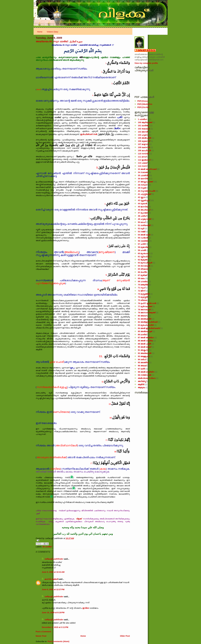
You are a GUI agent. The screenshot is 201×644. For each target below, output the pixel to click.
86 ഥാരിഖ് (47, 547)
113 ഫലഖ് (143, 163)
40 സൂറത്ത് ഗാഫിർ (146, 191)
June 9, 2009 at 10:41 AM (53, 572)
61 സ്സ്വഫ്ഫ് (143, 257)
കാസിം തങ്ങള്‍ (51, 579)
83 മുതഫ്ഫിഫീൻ (146, 325)
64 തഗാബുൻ (144, 266)
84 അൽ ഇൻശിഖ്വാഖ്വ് (149, 328)
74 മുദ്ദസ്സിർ (143, 297)
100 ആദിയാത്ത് (145, 122)
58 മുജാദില (143, 247)
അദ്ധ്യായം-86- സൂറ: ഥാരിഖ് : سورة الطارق (59, 41)
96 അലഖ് (142, 366)
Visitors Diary (53, 32)
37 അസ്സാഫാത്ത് (145, 182)
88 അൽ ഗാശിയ (145, 341)
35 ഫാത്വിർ (143, 175)
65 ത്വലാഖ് (143, 269)
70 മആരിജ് (143, 285)
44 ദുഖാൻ (142, 204)
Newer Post (41, 636)
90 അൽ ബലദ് (144, 347)
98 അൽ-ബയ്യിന (146, 372)
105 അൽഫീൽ (145, 138)
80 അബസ (143, 316)
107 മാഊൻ (143, 144)
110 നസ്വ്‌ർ (143, 154)
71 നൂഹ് (142, 288)
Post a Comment (43, 632)
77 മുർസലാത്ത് (145, 306)
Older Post (125, 636)
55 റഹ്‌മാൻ (143, 238)
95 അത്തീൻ (143, 362)
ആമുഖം (142, 387)
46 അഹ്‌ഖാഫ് (144, 210)
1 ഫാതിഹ (142, 119)
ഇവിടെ (86, 608)
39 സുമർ (142, 188)
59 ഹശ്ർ (142, 250)
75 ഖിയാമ (142, 300)
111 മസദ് (142, 157)
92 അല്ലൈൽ (145, 353)
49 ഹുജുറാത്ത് (144, 219)
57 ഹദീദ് (142, 244)
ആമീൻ (141, 384)
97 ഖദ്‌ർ (141, 369)
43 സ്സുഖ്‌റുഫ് (144, 200)
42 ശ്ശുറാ (142, 197)
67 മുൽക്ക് (142, 275)
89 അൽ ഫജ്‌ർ (144, 344)
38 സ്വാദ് (142, 185)
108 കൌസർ (144, 147)
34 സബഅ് (143, 172)
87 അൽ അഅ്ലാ (146, 338)
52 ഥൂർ (141, 228)
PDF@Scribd (143, 107)
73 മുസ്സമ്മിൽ (144, 294)
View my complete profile (146, 63)
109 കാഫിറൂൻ (144, 151)
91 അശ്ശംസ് (143, 350)
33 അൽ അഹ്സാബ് (147, 169)
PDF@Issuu (143, 101)
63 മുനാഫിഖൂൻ (145, 263)
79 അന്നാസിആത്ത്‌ (147, 313)
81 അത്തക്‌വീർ (145, 319)
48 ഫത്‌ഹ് (142, 216)
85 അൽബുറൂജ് (145, 331)
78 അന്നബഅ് (144, 310)
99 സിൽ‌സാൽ (145, 375)
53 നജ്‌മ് (142, 232)
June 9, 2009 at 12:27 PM (53, 589)
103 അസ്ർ (143, 132)
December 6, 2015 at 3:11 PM (55, 627)
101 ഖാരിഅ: (144, 126)
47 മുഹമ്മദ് (143, 213)
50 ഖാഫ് (142, 222)
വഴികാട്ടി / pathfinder (54, 559)
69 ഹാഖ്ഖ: (143, 282)
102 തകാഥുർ (144, 129)
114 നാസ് (142, 166)
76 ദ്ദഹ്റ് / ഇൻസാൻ (147, 303)
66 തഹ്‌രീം (142, 272)
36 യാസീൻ (143, 179)
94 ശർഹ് (142, 359)
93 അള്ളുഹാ (144, 356)
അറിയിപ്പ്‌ (142, 381)
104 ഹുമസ (143, 135)
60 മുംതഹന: (144, 253)
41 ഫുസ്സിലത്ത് (144, 194)
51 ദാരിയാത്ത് (144, 225)
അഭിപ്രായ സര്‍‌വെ (147, 378)
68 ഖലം (141, 278)
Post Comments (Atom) (58, 641)
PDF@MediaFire (145, 104)
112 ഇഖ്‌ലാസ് (144, 160)
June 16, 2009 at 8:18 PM (53, 613)
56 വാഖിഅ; (143, 241)
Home (40, 32)
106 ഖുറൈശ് (144, 141)
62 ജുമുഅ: (143, 260)
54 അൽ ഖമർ (144, 235)
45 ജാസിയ (143, 207)
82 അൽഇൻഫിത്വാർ (148, 322)
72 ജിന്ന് (141, 291)
